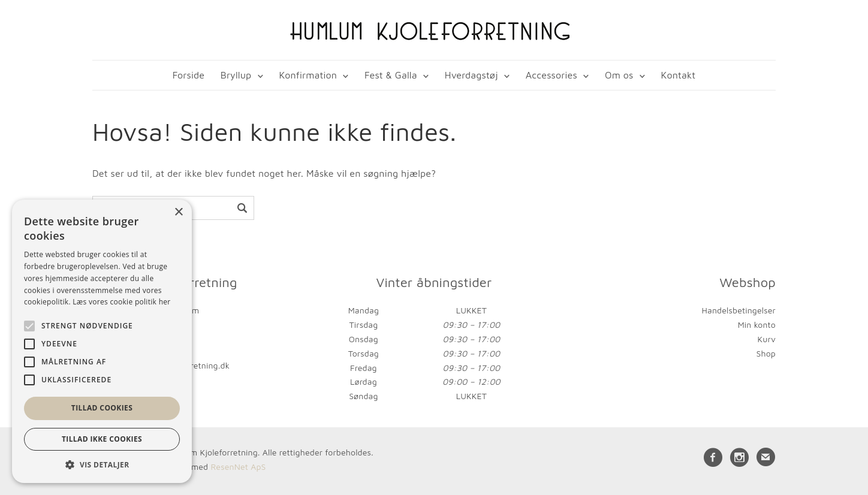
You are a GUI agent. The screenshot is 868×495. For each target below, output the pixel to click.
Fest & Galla (391, 75)
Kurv (766, 339)
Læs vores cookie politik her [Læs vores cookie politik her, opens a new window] (121, 302)
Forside (189, 75)
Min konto (757, 325)
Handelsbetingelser (739, 310)
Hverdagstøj (471, 75)
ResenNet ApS (238, 467)
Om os (619, 75)
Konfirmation (308, 75)
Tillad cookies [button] (102, 408)
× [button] (178, 212)
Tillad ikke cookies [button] (102, 439)
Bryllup (236, 75)
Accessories (551, 75)
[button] (102, 465)
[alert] (102, 341)
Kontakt (679, 75)
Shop (766, 353)
